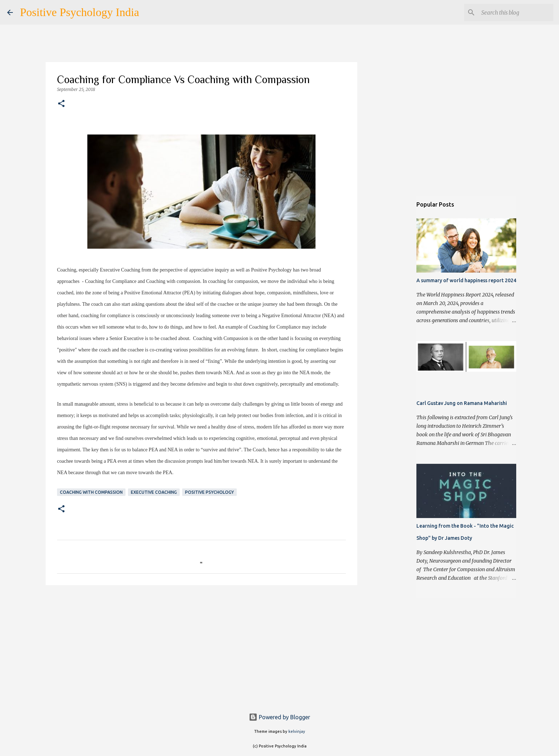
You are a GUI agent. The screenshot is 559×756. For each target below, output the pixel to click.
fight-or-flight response (106, 427)
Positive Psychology (209, 492)
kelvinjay (297, 731)
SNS (121, 384)
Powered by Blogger (279, 717)
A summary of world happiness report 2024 (466, 280)
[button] (61, 104)
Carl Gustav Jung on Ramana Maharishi (462, 403)
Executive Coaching (154, 492)
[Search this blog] (516, 12)
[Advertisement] (201, 646)
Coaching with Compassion (91, 492)
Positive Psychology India (80, 12)
